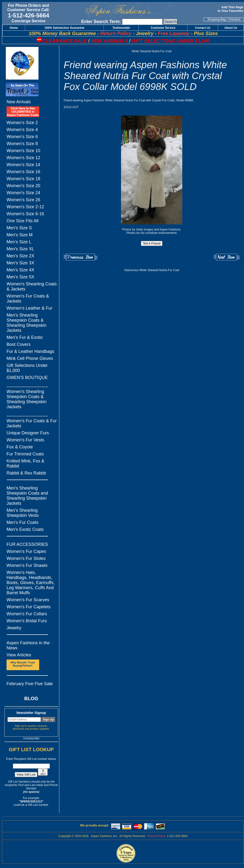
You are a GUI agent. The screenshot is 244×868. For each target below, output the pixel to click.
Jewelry (14, 628)
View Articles (19, 655)
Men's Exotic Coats (25, 529)
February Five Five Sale (30, 684)
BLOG (31, 698)
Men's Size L (19, 242)
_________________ (27, 385)
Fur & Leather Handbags (30, 351)
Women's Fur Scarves (28, 600)
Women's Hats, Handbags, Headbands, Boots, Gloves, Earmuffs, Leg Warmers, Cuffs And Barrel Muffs (31, 583)
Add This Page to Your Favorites (231, 9)
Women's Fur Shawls (27, 565)
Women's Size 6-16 (25, 214)
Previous (81, 257)
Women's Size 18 (23, 179)
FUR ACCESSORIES (27, 544)
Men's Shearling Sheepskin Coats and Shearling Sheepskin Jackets (27, 496)
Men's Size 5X (20, 277)
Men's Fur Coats (22, 522)
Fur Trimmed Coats (25, 454)
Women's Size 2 (22, 123)
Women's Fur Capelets (29, 607)
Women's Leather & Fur (29, 308)
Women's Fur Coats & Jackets (28, 299)
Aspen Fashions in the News (28, 645)
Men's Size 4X (20, 270)
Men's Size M (19, 235)
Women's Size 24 (23, 193)
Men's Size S (19, 228)
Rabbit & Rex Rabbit (26, 473)
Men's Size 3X (20, 263)
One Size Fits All (23, 221)
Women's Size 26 (23, 200)
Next (227, 257)
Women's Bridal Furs (27, 621)
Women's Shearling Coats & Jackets (32, 286)
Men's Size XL (20, 249)
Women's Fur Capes (26, 551)
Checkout (234, 19)
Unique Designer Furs (28, 433)
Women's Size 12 (23, 158)
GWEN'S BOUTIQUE (27, 378)
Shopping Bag (217, 19)
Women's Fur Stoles (26, 558)
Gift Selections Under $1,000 (27, 368)
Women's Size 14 (23, 165)
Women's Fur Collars (27, 614)
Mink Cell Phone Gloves (30, 358)
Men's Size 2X (20, 256)
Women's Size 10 (23, 151)
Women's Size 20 (23, 186)
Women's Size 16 (23, 172)
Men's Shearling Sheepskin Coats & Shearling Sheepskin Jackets (27, 323)
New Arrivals (19, 102)
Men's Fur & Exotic (25, 337)
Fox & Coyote (20, 447)
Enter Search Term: (101, 22)
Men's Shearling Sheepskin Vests (23, 513)
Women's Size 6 (22, 137)
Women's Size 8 (22, 144)
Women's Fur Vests (25, 440)
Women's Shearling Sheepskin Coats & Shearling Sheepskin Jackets (27, 399)
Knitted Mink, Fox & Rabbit (25, 464)
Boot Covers (19, 344)
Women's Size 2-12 (25, 207)
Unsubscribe (31, 738)
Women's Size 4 (22, 130)
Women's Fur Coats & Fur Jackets (32, 423)
